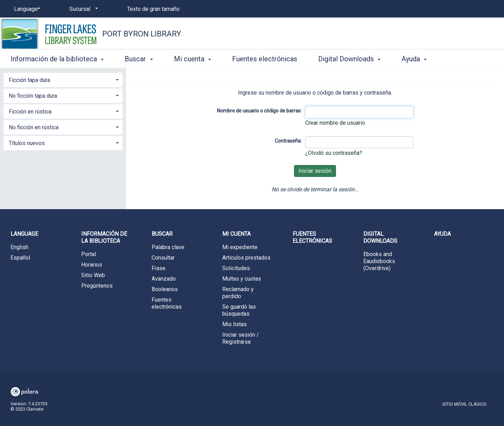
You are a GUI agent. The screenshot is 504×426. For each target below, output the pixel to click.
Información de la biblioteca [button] (57, 59)
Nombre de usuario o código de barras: (259, 111)
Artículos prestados (246, 258)
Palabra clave (168, 247)
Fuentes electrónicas (265, 59)
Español (20, 258)
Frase (159, 268)
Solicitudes (236, 268)
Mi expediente (240, 247)
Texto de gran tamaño (153, 9)
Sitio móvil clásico (464, 404)
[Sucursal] (82, 9)
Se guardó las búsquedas (239, 310)
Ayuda (442, 234)
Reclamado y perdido (238, 293)
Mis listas (234, 324)
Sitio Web (93, 275)
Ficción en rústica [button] (30, 112)
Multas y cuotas (242, 279)
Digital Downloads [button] (349, 59)
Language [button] (24, 234)
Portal (89, 254)
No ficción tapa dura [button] (33, 96)
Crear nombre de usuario (335, 123)
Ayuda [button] (414, 59)
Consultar (163, 258)
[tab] (63, 79)
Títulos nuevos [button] (27, 143)
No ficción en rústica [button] (34, 127)
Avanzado (164, 279)
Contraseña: (288, 141)
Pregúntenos (97, 286)
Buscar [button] (139, 59)
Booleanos (165, 289)
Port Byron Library (142, 34)
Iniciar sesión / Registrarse (241, 338)
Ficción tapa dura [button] (29, 80)
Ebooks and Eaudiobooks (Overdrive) (379, 261)
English (19, 247)
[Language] (26, 9)
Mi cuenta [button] (192, 59)
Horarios (92, 265)
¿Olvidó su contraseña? (334, 153)
